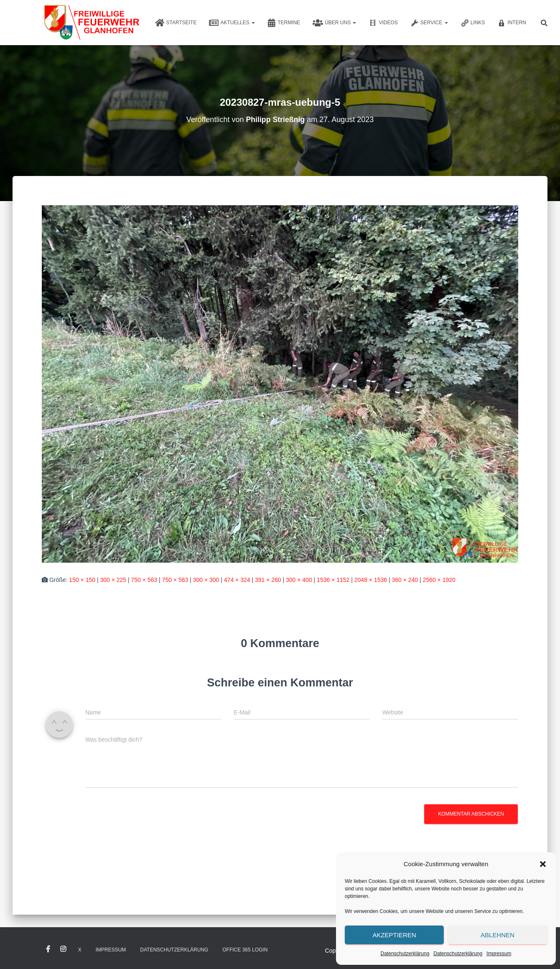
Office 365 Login (245, 950)
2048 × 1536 (371, 580)
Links (473, 23)
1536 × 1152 (333, 580)
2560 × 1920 (439, 580)
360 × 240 (405, 580)
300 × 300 (206, 580)
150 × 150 (82, 580)
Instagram (63, 949)
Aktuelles (232, 23)
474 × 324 (237, 580)
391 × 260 (268, 580)
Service (429, 23)
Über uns (334, 23)
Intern (512, 23)
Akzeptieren (394, 935)
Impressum (499, 954)
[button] (543, 864)
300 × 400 (299, 580)
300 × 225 (113, 580)
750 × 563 (144, 580)
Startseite (176, 23)
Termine (284, 23)
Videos (383, 23)
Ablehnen (498, 935)
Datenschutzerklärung (405, 954)
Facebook (48, 949)
